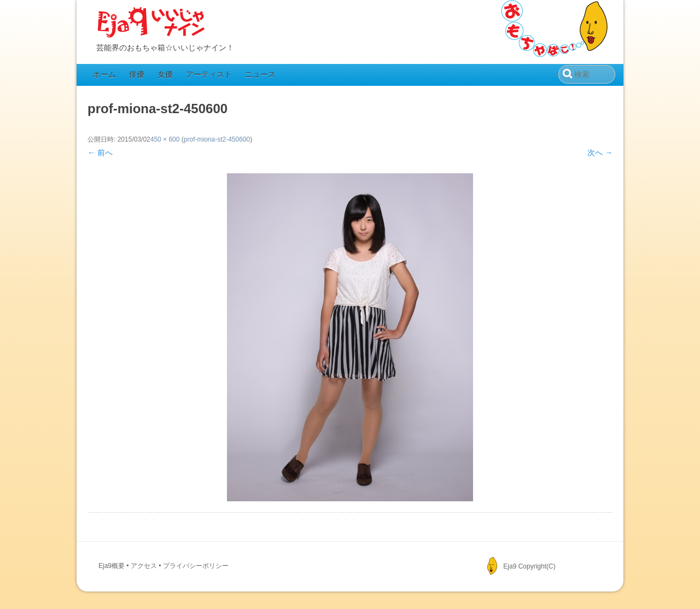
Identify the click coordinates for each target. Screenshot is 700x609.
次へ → (600, 153)
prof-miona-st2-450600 (217, 139)
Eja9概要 (112, 566)
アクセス (144, 566)
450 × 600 (165, 139)
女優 (165, 74)
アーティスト (209, 74)
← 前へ (100, 153)
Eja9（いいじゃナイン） (151, 23)
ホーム (104, 74)
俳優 (137, 74)
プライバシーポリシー (196, 566)
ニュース (260, 74)
